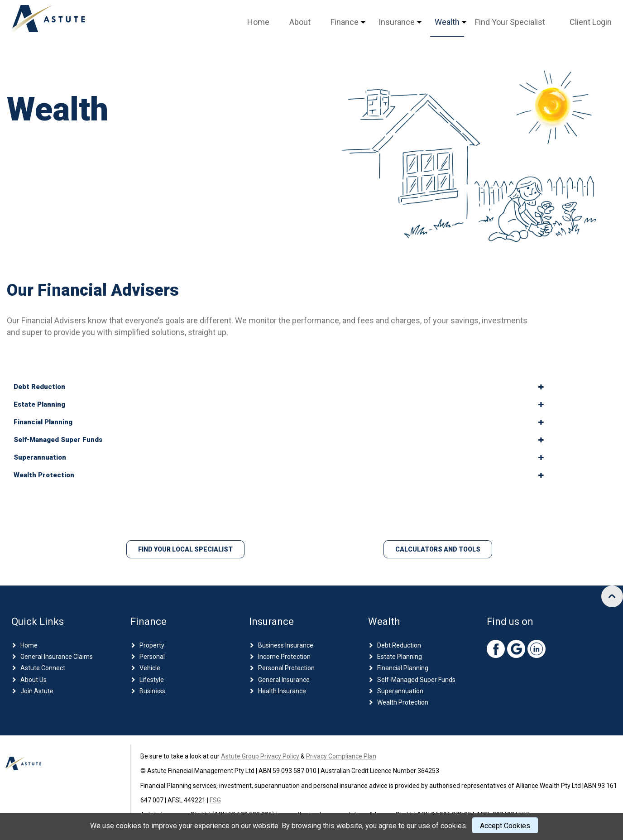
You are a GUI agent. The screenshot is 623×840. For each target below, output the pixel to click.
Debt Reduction (399, 645)
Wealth (447, 22)
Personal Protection (286, 668)
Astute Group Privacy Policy (260, 756)
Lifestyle (152, 680)
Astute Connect (43, 668)
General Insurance (284, 680)
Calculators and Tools (438, 549)
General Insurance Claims (57, 657)
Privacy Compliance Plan (341, 756)
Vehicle (150, 668)
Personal (152, 657)
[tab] (279, 387)
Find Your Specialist (510, 22)
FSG (215, 800)
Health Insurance (282, 691)
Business (152, 691)
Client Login (591, 22)
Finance (345, 22)
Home (258, 22)
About (300, 22)
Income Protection (284, 657)
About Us (34, 680)
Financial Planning (403, 668)
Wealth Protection (403, 702)
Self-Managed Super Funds (416, 680)
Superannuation (400, 691)
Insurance (397, 22)
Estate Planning (400, 657)
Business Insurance (286, 645)
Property (152, 645)
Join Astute (37, 691)
